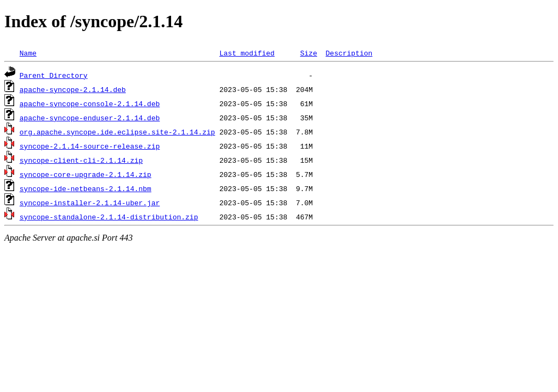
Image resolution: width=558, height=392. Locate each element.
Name (28, 53)
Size (309, 53)
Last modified (247, 53)
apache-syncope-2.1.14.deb (73, 89)
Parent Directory (54, 75)
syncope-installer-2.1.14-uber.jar (90, 203)
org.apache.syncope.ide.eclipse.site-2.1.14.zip (117, 132)
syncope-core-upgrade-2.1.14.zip (86, 174)
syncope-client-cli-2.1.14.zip (81, 160)
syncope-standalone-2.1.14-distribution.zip (109, 217)
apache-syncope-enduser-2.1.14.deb (90, 118)
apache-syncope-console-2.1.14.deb (90, 103)
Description (349, 53)
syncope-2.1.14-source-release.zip (90, 146)
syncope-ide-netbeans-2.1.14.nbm (86, 188)
